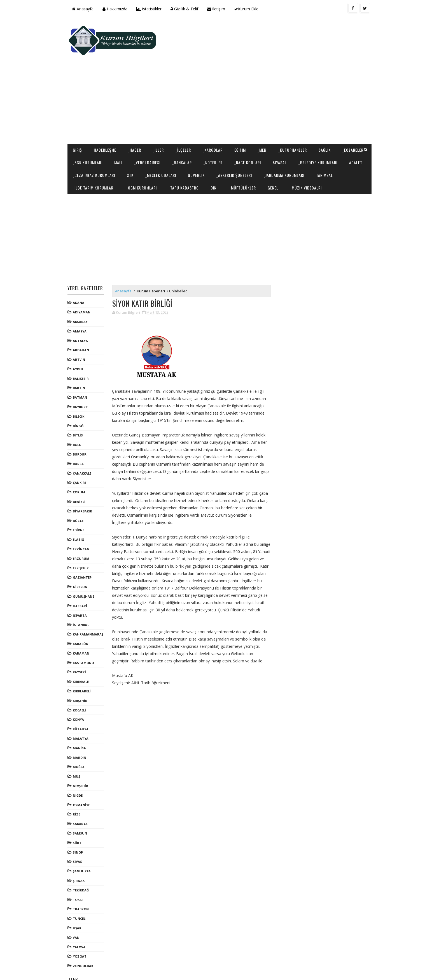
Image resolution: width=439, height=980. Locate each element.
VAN (78, 915)
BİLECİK (81, 393)
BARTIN (81, 365)
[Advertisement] (267, 63)
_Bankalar (217, 127)
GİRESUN (82, 564)
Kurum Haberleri (153, 268)
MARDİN (82, 734)
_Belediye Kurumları (94, 139)
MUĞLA (81, 744)
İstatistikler (151, 9)
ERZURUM (83, 536)
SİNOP (80, 829)
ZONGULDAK (85, 943)
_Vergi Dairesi (182, 127)
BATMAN (82, 374)
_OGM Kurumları (225, 152)
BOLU (79, 422)
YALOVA (81, 924)
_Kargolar (215, 114)
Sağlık (327, 114)
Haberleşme (107, 114)
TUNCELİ (82, 895)
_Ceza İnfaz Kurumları (172, 139)
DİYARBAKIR (85, 488)
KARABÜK (83, 621)
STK (208, 139)
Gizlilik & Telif (187, 9)
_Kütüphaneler (295, 114)
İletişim (218, 9)
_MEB (264, 114)
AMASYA (82, 308)
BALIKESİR (83, 356)
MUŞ (79, 753)
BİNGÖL (81, 403)
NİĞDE (80, 772)
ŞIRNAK (81, 858)
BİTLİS (80, 412)
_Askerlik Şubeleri (312, 139)
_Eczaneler (86, 127)
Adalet (132, 139)
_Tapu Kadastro (267, 152)
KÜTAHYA (83, 706)
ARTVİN (81, 337)
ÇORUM (81, 469)
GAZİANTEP (84, 554)
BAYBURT (83, 384)
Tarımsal (136, 152)
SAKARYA (82, 801)
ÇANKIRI (82, 460)
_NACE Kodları (283, 127)
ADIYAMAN (84, 289)
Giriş (80, 114)
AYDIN (80, 346)
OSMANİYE (84, 782)
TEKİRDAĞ (83, 867)
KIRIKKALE (83, 659)
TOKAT (81, 876)
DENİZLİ (81, 479)
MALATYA (83, 716)
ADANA (81, 280)
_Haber (137, 114)
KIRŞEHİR (82, 678)
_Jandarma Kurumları (95, 152)
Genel (356, 152)
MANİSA (82, 725)
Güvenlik (274, 139)
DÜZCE (80, 498)
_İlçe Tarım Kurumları (177, 152)
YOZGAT (82, 933)
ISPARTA (82, 592)
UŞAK (79, 905)
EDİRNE (81, 507)
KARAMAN (83, 630)
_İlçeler (185, 114)
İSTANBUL (83, 602)
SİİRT (79, 820)
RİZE (79, 791)
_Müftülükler (326, 152)
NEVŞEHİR (83, 763)
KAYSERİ (82, 649)
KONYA (81, 696)
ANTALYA (83, 317)
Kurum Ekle (248, 9)
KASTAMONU (86, 640)
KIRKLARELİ (84, 668)
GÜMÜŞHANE (86, 573)
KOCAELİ (82, 687)
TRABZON (83, 886)
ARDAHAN (83, 327)
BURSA (80, 441)
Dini (297, 152)
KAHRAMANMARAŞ (90, 611)
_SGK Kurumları (123, 127)
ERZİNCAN (83, 526)
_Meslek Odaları (239, 139)
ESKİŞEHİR (83, 545)
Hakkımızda (117, 9)
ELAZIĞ (81, 516)
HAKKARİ (82, 583)
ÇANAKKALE (84, 450)
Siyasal (315, 127)
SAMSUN (82, 810)
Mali (153, 127)
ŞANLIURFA (84, 848)
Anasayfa (85, 9)
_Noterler (248, 127)
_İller (161, 114)
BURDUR (82, 431)
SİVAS (80, 839)
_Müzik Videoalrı (91, 164)
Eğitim (242, 114)
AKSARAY (82, 299)
